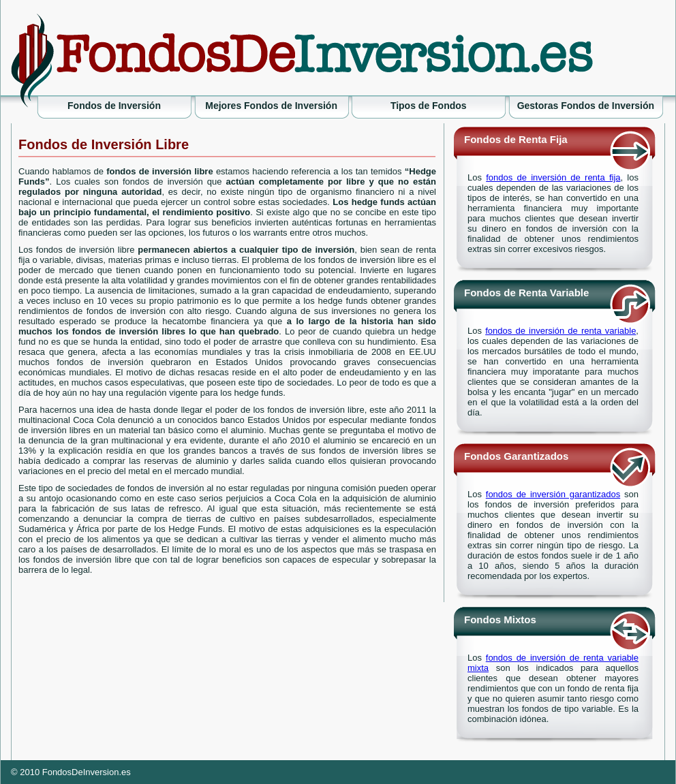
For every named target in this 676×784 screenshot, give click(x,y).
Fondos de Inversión (114, 106)
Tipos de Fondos (429, 106)
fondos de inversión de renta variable (560, 331)
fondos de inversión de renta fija (553, 177)
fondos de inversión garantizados (553, 494)
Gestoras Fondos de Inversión (586, 106)
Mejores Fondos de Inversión (271, 106)
